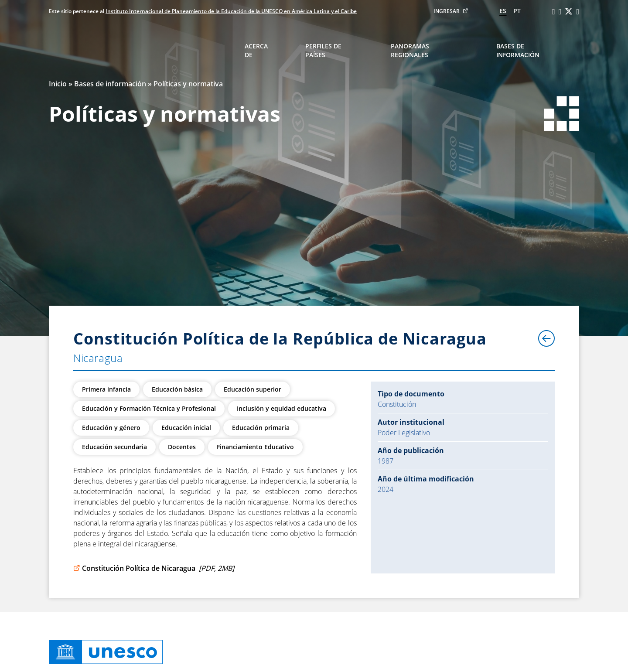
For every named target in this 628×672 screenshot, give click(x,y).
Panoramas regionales (410, 50)
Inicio (58, 84)
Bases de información (518, 50)
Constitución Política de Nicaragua (154, 568)
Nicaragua (98, 358)
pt (517, 11)
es (503, 11)
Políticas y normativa (188, 84)
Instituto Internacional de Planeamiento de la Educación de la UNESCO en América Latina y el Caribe (231, 11)
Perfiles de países (323, 50)
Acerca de (256, 50)
